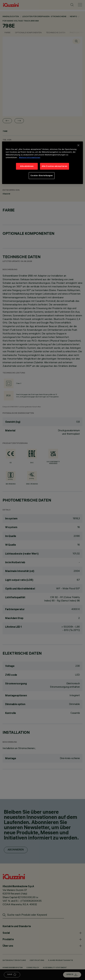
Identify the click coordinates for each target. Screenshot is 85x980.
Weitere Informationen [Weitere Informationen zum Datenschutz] (30, 157)
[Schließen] (78, 145)
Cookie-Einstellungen (42, 176)
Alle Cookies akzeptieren (55, 166)
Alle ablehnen (27, 166)
